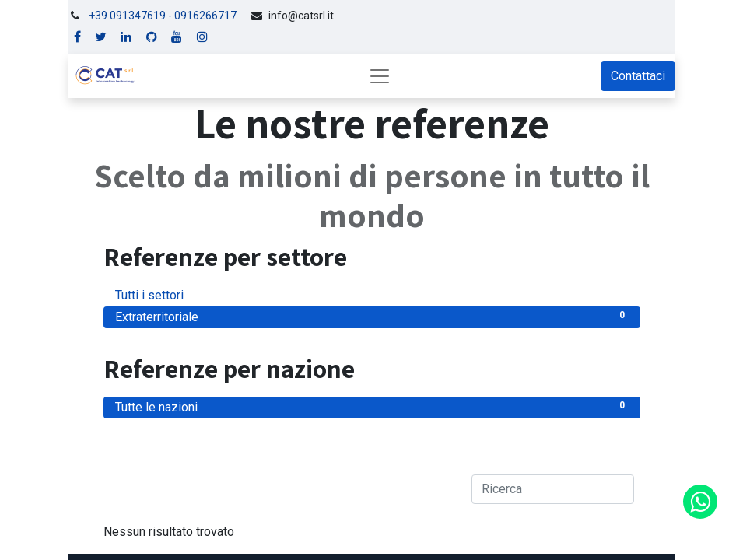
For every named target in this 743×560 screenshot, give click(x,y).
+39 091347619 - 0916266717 (163, 16)
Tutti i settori (372, 294)
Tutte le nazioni (372, 406)
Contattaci (638, 76)
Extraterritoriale (372, 316)
